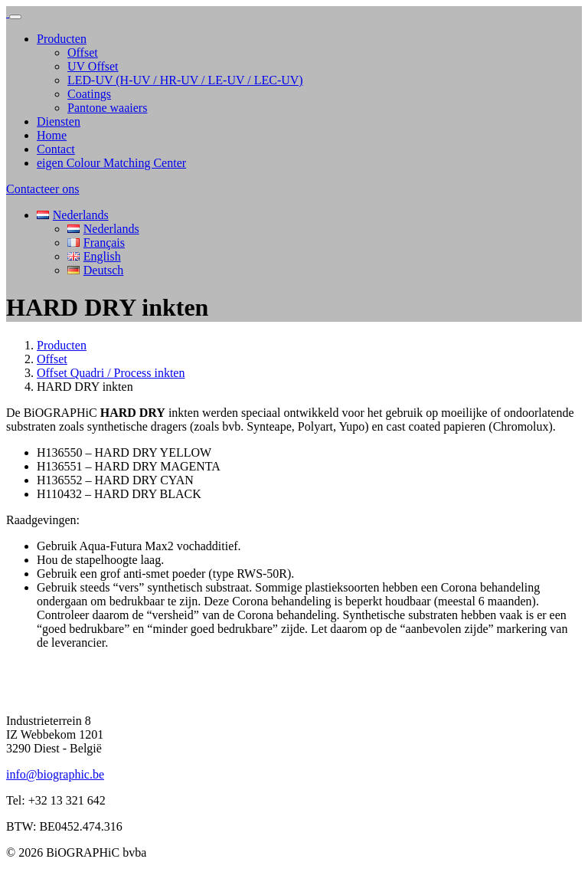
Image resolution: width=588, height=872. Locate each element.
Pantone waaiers (107, 108)
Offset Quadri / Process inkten (111, 373)
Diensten (59, 121)
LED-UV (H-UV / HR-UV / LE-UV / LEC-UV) (185, 80)
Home (52, 135)
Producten (62, 39)
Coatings (89, 94)
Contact (56, 149)
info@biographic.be (55, 774)
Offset (83, 52)
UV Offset (93, 66)
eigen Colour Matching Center (111, 163)
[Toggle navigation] (15, 17)
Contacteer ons (43, 189)
